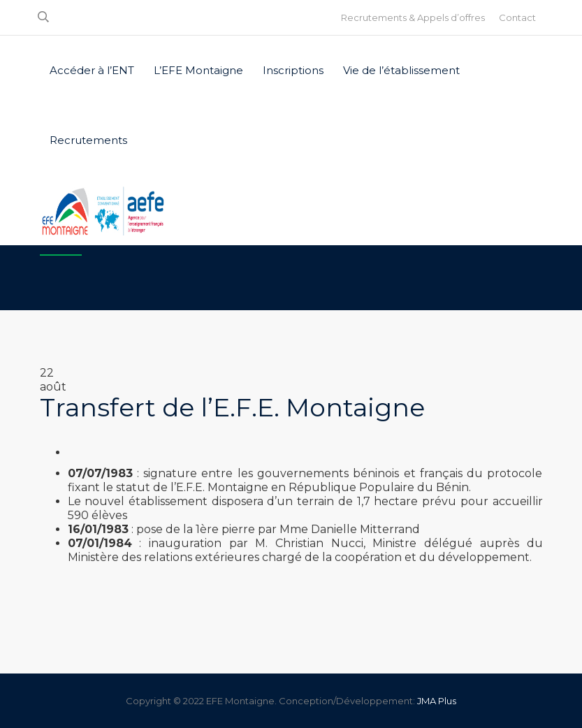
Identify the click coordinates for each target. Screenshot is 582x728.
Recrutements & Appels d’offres (413, 17)
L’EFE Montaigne (198, 70)
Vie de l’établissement (401, 70)
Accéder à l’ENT (92, 70)
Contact (517, 17)
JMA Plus (437, 701)
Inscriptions (293, 70)
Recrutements (88, 140)
